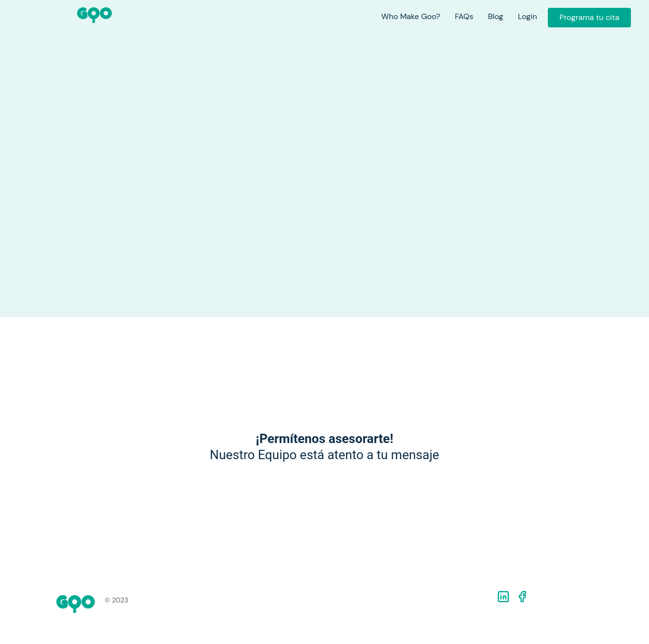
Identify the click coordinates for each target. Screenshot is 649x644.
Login (528, 17)
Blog (495, 17)
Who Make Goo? (411, 17)
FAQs (464, 17)
